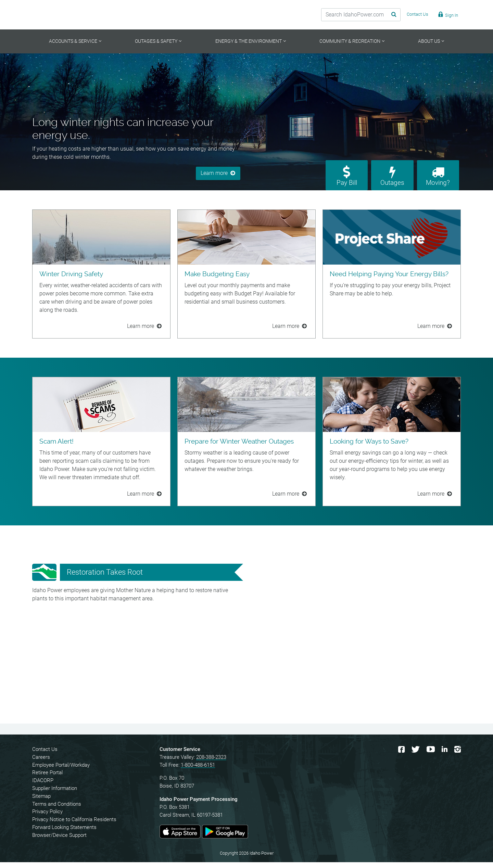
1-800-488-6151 (198, 771)
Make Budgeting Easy (217, 280)
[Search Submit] (385, 15)
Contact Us (45, 755)
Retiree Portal (47, 779)
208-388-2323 (211, 763)
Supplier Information (55, 794)
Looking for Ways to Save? (369, 448)
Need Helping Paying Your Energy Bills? (389, 280)
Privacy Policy (47, 818)
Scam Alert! (56, 448)
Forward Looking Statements (64, 833)
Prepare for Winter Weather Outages (239, 448)
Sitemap (41, 802)
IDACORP (43, 787)
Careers (41, 763)
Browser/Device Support (59, 841)
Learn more (214, 174)
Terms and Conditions (57, 810)
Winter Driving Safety (71, 280)
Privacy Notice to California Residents (74, 826)
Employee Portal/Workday (61, 771)
